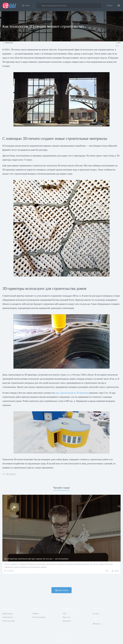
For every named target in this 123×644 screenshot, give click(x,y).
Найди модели (8, 614)
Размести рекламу (39, 617)
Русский (96, 614)
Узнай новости (8, 617)
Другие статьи (62, 590)
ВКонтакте (97, 624)
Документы (67, 621)
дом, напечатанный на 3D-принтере (72, 393)
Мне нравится (11, 474)
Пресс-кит (66, 617)
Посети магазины (9, 621)
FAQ (64, 614)
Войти (110, 5)
